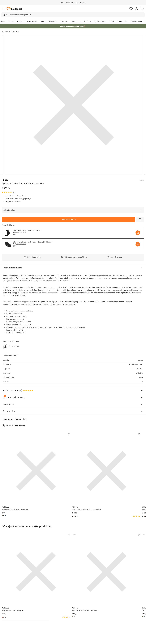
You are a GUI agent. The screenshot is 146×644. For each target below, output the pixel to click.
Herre (3, 21)
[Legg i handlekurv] (68, 220)
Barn (43, 21)
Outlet (111, 21)
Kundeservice (137, 21)
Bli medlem (136, 590)
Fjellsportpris (100, 21)
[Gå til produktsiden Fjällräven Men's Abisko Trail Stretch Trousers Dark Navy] (117, 459)
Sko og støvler (32, 21)
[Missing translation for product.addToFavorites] (140, 220)
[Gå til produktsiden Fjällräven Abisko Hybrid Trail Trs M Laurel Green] (24, 459)
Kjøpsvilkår (77, 640)
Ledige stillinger (68, 621)
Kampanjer (76, 21)
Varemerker (123, 21)
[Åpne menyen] (3, 9)
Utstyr (20, 21)
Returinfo (6, 617)
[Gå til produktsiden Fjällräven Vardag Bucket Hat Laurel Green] (117, 536)
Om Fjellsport (67, 610)
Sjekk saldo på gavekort (12, 613)
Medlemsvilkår (67, 617)
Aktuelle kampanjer (40, 610)
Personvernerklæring (64, 640)
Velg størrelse (21, 232)
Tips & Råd (7, 621)
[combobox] (73, 15)
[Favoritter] (131, 9)
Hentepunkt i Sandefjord (12, 624)
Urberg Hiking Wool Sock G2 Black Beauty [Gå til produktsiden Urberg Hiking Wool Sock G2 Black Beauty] (27, 231)
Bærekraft (66, 624)
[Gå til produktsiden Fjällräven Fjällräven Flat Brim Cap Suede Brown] (71, 536)
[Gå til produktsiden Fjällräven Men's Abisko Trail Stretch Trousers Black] (71, 459)
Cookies (85, 640)
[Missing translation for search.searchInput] (4, 15)
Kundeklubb (66, 613)
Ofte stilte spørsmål (10, 610)
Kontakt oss (7, 628)
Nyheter (88, 21)
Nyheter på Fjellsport (40, 613)
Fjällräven (16, 32)
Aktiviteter (53, 21)
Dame (11, 21)
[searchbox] (75, 15)
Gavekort (65, 21)
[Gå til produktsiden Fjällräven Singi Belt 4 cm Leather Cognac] (24, 536)
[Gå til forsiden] (14, 9)
